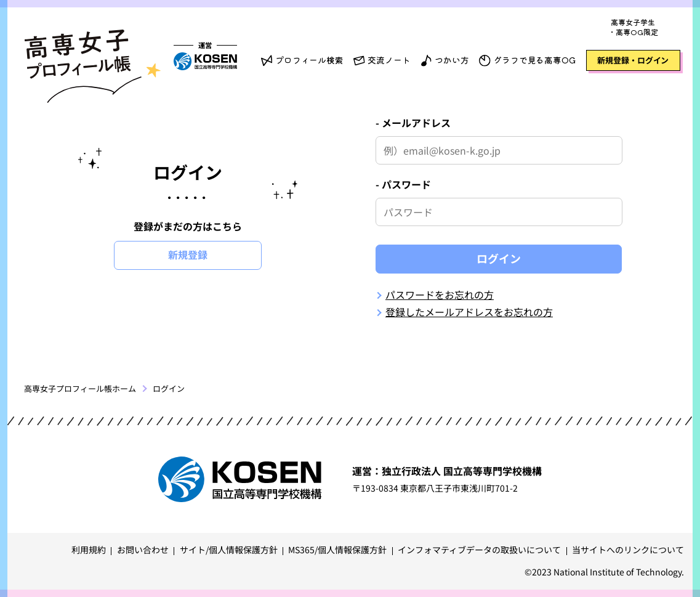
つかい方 (452, 60)
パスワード (406, 184)
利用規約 (89, 550)
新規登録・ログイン (633, 60)
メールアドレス (416, 123)
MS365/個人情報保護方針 (337, 550)
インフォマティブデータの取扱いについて (479, 550)
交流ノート (389, 60)
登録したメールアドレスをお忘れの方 (469, 312)
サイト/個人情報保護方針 (229, 550)
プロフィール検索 (309, 60)
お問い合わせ (143, 550)
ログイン (499, 258)
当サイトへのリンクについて (628, 550)
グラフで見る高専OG (535, 60)
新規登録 (188, 254)
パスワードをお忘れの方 (440, 294)
